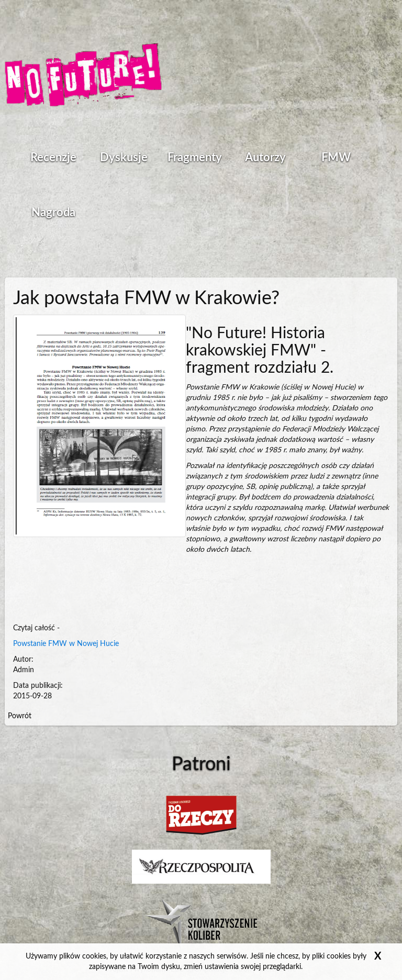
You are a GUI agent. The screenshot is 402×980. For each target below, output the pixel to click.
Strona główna (83, 76)
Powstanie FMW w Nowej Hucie (66, 644)
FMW (336, 158)
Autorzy (265, 158)
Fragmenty (195, 158)
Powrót (20, 716)
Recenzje (53, 158)
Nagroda (53, 213)
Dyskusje (124, 158)
